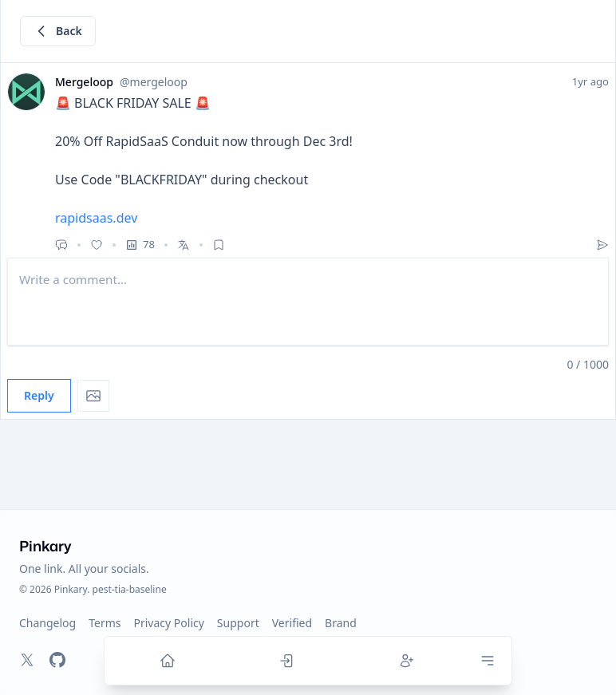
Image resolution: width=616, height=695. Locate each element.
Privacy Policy (169, 623)
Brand (341, 623)
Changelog (47, 623)
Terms (105, 623)
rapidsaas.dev (96, 218)
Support (238, 623)
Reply (39, 395)
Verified (292, 623)
